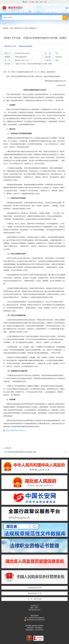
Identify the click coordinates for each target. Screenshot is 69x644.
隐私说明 (35, 626)
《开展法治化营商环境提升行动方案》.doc (16, 430)
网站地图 (28, 626)
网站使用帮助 (35, 616)
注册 (45, 2)
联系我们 (41, 626)
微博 (32, 2)
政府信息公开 (19, 28)
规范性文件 (33, 28)
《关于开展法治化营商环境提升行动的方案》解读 (20, 452)
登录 (41, 2)
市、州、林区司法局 (35, 599)
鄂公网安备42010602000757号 (34, 620)
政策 (27, 28)
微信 (25, 2)
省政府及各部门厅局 (35, 593)
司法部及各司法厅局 (35, 588)
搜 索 (65, 17)
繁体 (37, 2)
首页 (12, 28)
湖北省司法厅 (34, 9)
